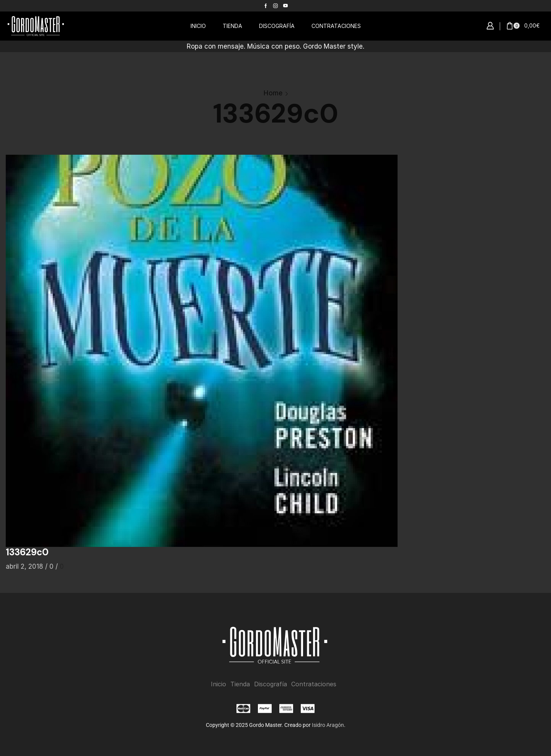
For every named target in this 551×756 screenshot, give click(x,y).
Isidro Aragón (328, 725)
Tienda (240, 684)
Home (273, 93)
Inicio (218, 684)
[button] (490, 26)
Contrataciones (314, 684)
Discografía (271, 684)
